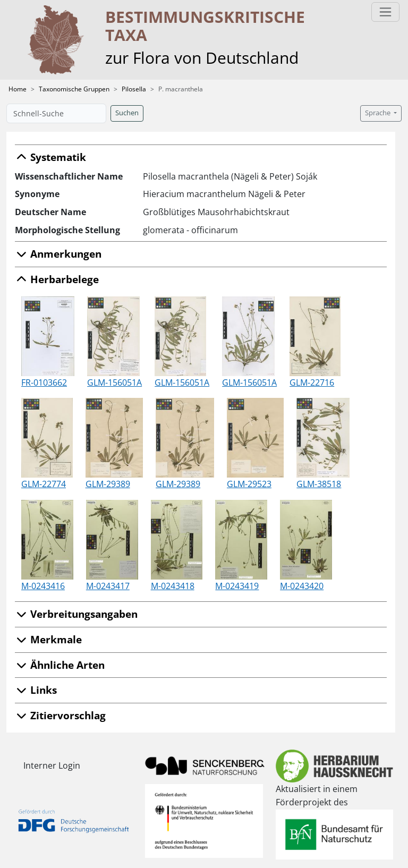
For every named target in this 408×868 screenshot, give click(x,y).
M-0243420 (302, 586)
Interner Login (52, 765)
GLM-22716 (312, 382)
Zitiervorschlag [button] (60, 715)
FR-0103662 (44, 382)
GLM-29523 (249, 484)
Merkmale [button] (48, 639)
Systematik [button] (50, 157)
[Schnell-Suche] (56, 113)
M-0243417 (108, 586)
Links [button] (36, 690)
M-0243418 (173, 586)
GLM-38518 (319, 484)
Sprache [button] (379, 113)
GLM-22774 (44, 484)
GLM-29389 (108, 484)
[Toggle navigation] (385, 12)
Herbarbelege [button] (57, 279)
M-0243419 (237, 586)
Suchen (127, 113)
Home (18, 89)
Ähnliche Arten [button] (60, 665)
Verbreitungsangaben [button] (76, 614)
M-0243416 (43, 586)
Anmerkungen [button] (58, 254)
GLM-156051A (114, 382)
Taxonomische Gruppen (74, 89)
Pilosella (134, 89)
